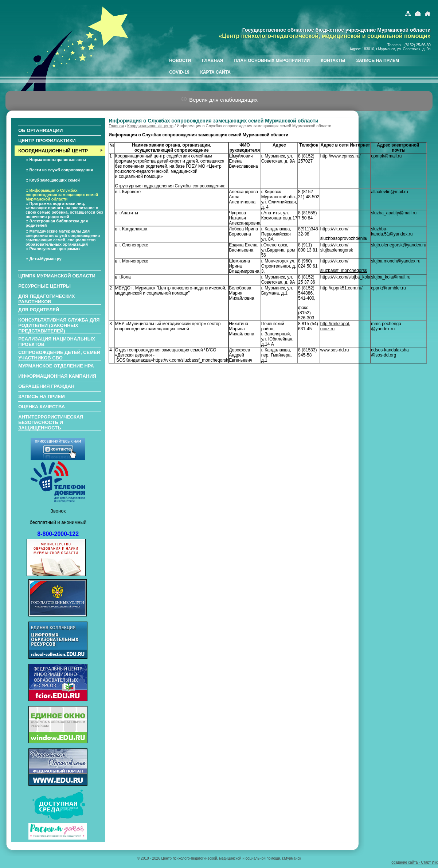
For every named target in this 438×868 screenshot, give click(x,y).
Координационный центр (150, 126)
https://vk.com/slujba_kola (345, 277)
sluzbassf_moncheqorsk (344, 270)
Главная (116, 126)
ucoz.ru (327, 329)
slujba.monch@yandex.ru (396, 261)
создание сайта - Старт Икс (414, 862)
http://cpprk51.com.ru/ (341, 288)
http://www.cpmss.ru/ (341, 156)
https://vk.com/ (334, 261)
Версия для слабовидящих (219, 100)
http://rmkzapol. (335, 324)
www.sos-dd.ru (335, 350)
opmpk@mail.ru (386, 156)
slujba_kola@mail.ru (391, 277)
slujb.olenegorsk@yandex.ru (399, 245)
